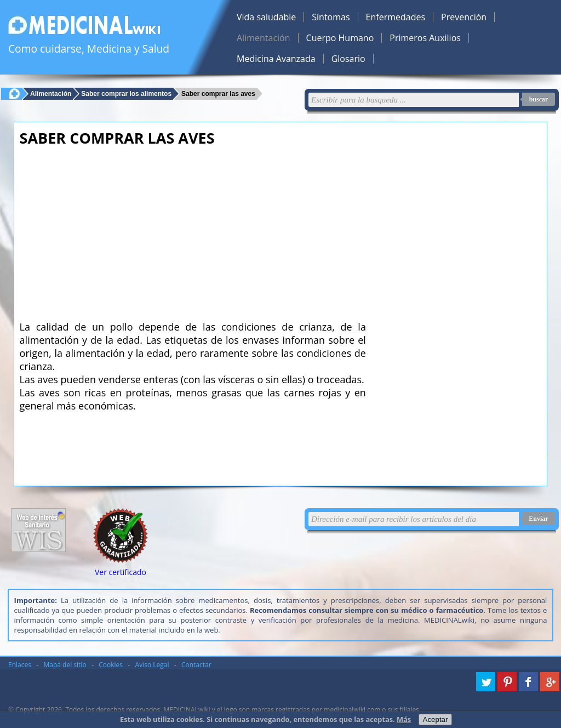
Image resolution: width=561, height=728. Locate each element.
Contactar (196, 665)
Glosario (348, 59)
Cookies (111, 665)
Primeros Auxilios (425, 38)
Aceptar (436, 720)
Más (404, 719)
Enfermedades (396, 17)
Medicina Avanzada (276, 59)
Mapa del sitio (65, 665)
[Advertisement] (193, 230)
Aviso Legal (152, 665)
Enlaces (20, 665)
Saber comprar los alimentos (126, 93)
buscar (539, 99)
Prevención (464, 17)
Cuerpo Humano (340, 38)
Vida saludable (266, 17)
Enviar (538, 519)
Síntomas (331, 17)
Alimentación (264, 38)
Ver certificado (121, 572)
